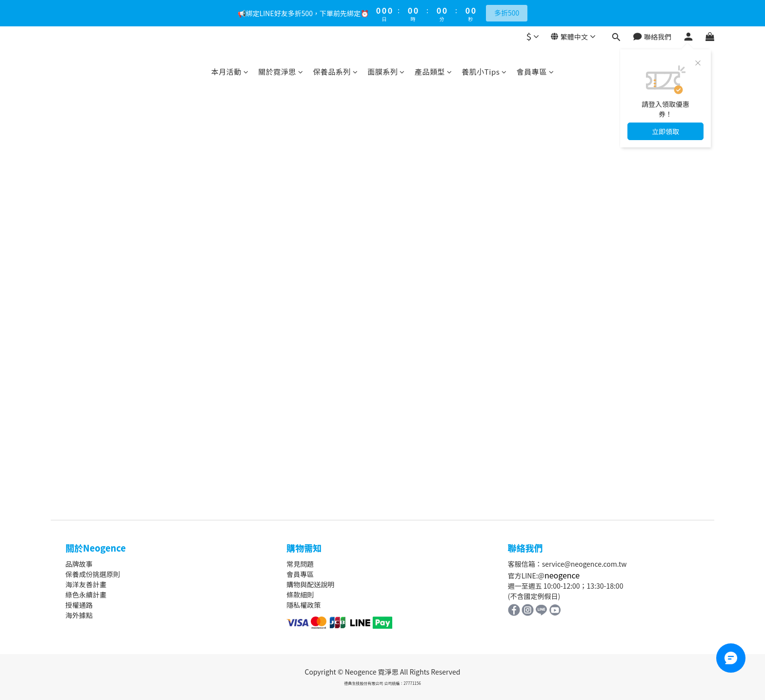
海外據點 (79, 615)
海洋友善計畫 (86, 584)
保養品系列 (335, 72)
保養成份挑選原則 (93, 574)
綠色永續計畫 (86, 595)
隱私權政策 (303, 605)
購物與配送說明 (310, 584)
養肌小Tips (484, 72)
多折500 (507, 13)
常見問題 (300, 564)
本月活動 (230, 72)
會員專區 (535, 72)
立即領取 (665, 131)
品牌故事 (79, 564)
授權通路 (79, 605)
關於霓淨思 (281, 72)
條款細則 (300, 595)
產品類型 (433, 72)
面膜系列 (386, 72)
